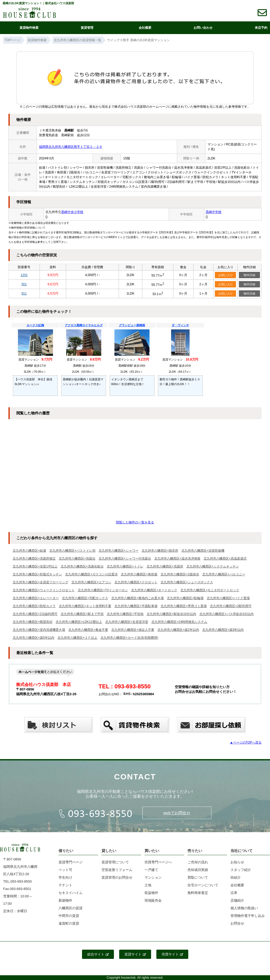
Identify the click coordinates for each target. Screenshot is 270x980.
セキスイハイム (71, 893)
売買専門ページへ (158, 862)
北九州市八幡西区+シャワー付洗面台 (125, 558)
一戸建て (151, 870)
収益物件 (151, 893)
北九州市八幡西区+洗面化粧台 (82, 566)
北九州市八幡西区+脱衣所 (160, 551)
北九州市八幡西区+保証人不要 (133, 630)
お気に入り (226, 275)
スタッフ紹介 (241, 870)
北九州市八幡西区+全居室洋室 (127, 622)
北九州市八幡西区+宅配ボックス (85, 598)
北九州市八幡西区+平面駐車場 (136, 606)
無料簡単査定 (198, 893)
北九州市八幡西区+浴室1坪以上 (35, 566)
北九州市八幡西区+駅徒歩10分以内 (171, 614)
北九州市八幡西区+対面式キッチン (37, 574)
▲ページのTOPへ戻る (246, 742)
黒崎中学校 (214, 212)
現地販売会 (153, 900)
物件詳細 (249, 275)
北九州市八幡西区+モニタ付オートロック (210, 590)
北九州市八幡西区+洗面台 (77, 558)
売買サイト (172, 954)
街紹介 (236, 877)
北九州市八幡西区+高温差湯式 (225, 558)
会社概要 (145, 28)
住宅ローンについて (203, 885)
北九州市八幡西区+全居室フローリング (40, 582)
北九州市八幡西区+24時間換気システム (179, 622)
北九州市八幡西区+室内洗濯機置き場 (39, 630)
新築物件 (65, 900)
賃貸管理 (87, 28)
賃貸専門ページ (71, 862)
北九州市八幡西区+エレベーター (36, 598)
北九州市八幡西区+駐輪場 (185, 598)
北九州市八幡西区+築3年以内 (223, 630)
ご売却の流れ (198, 862)
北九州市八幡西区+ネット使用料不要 (85, 606)
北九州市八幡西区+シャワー (119, 551)
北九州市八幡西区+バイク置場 (228, 598)
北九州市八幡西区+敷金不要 (88, 630)
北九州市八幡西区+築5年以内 (33, 638)
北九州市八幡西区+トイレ (125, 566)
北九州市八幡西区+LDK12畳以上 (79, 622)
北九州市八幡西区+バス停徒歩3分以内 (226, 614)
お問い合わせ (203, 28)
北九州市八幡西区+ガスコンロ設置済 (91, 574)
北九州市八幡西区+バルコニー (224, 574)
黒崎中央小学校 (72, 212)
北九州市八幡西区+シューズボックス (187, 582)
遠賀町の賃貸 (69, 923)
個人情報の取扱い (244, 908)
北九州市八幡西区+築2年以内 (178, 630)
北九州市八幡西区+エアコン (91, 582)
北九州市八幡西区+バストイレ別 (72, 551)
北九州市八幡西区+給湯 (29, 551)
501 (24, 284)
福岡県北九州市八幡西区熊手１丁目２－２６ (71, 147)
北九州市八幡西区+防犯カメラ (34, 606)
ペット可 (65, 870)
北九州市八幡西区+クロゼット (136, 582)
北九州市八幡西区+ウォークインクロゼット (44, 590)
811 (24, 293)
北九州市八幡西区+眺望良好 (33, 622)
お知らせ (237, 862)
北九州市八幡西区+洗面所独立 (34, 558)
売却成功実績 (198, 870)
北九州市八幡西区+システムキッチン (213, 566)
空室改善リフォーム (117, 870)
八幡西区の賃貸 (71, 908)
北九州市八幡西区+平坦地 (125, 614)
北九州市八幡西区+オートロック (154, 590)
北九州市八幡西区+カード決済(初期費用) (129, 638)
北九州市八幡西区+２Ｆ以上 (77, 638)
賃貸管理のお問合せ (117, 877)
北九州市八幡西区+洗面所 (165, 566)
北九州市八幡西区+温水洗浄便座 (177, 558)
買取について (198, 877)
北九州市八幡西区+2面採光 (180, 574)
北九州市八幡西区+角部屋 (139, 574)
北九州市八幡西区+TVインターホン (103, 590)
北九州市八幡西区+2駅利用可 (231, 606)
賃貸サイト (135, 954)
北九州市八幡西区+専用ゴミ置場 (184, 606)
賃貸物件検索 (29, 28)
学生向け (65, 877)
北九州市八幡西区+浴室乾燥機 (203, 551)
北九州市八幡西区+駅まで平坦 (82, 614)
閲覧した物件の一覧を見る (135, 522)
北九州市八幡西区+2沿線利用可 (35, 614)
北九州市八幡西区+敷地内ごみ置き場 (138, 598)
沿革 (234, 893)
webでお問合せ (177, 813)
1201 (24, 275)
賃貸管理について (115, 862)
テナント (65, 885)
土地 (148, 885)
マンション (153, 877)
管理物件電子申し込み (248, 916)
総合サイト (98, 954)
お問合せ (237, 923)
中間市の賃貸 (69, 916)
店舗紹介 (237, 900)
